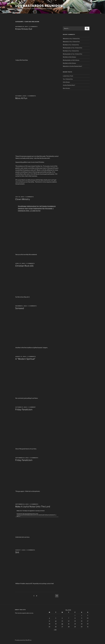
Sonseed (20, 308)
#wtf (41, 206)
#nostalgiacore (51, 206)
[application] (37, 522)
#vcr (38, 206)
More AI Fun (21, 98)
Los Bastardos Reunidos (39, 6)
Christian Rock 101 (24, 266)
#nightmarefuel (37, 208)
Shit (17, 552)
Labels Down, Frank (68, 76)
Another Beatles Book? (76, 66)
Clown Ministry (23, 199)
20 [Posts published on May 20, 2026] (62, 624)
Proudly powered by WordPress (23, 640)
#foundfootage (22, 206)
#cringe (31, 208)
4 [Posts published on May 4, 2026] (49, 618)
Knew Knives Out (24, 29)
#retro (26, 208)
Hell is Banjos (73, 57)
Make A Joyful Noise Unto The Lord (33, 507)
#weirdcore (21, 208)
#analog (44, 206)
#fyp (43, 208)
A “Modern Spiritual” (25, 359)
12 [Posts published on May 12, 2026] (56, 621)
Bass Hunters (66, 88)
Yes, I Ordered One (75, 39)
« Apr (55, 630)
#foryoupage (49, 208)
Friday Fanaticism (24, 409)
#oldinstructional (31, 206)
